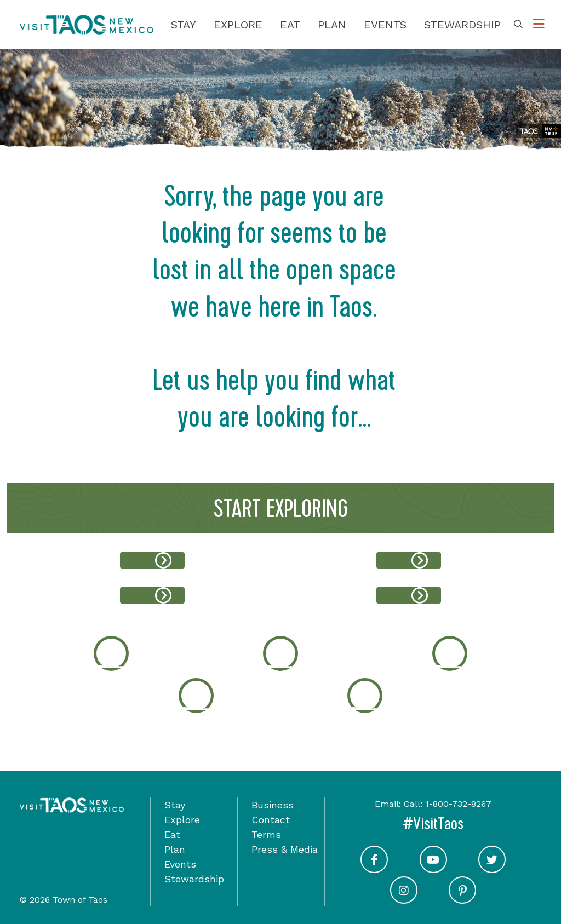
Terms (266, 834)
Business (273, 805)
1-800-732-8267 (458, 804)
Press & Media (285, 849)
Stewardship (462, 25)
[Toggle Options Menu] (539, 24)
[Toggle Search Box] (518, 25)
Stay (184, 25)
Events (385, 25)
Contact (271, 820)
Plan (332, 25)
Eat (290, 25)
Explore (238, 25)
